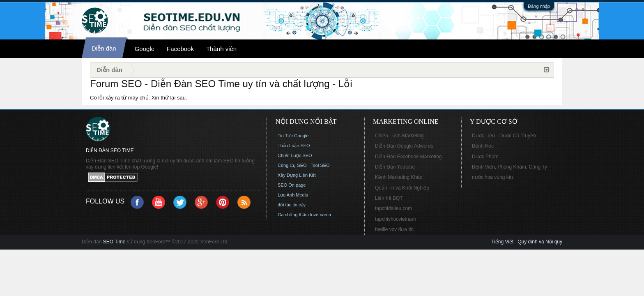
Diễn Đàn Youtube (395, 167)
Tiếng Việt (502, 242)
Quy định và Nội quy (540, 242)
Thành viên (221, 49)
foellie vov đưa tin (394, 229)
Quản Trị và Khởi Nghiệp (402, 188)
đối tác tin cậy (292, 205)
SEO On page (292, 185)
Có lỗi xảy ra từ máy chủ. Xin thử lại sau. (139, 98)
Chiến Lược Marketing (399, 136)
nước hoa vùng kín (492, 177)
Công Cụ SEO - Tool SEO (304, 165)
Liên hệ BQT (389, 198)
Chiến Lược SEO (295, 155)
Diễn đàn (104, 48)
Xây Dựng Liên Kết (297, 175)
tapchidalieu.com (393, 208)
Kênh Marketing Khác (399, 177)
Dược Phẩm (485, 157)
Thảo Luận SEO (294, 146)
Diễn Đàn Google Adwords (404, 146)
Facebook (180, 49)
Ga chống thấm (293, 215)
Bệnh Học (483, 146)
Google (145, 49)
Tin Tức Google (293, 136)
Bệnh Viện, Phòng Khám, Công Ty (509, 167)
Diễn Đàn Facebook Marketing (408, 157)
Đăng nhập (539, 6)
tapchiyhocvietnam (395, 219)
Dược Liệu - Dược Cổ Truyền (504, 136)
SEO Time (114, 242)
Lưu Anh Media (293, 195)
